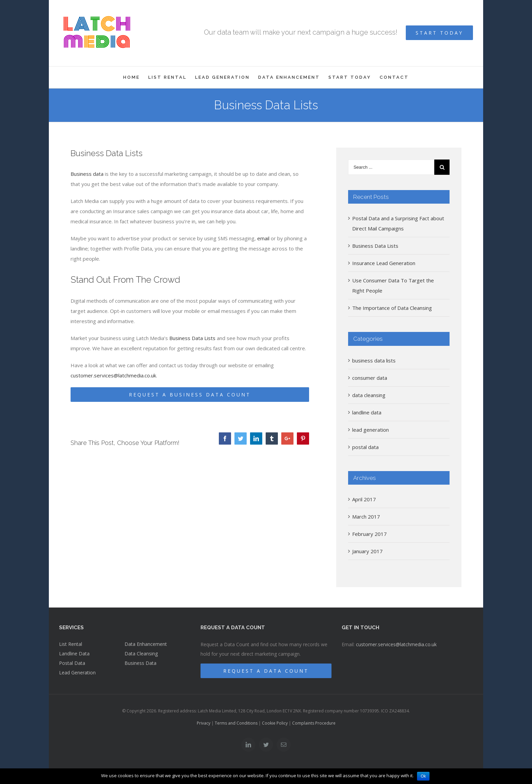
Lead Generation (77, 673)
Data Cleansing (141, 654)
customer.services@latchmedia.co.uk (113, 375)
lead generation (370, 430)
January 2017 (367, 551)
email (263, 238)
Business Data (140, 663)
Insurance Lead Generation (384, 263)
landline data (367, 412)
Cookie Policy (275, 723)
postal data (365, 447)
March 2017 (366, 517)
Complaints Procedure (314, 723)
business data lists (374, 360)
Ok (423, 776)
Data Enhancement (146, 644)
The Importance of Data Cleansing (392, 308)
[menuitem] (136, 77)
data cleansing (369, 395)
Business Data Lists (192, 338)
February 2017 (369, 534)
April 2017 (364, 499)
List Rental (71, 644)
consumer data (370, 378)
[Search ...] (391, 167)
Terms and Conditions (236, 723)
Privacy (204, 723)
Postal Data (72, 663)
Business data (87, 174)
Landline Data (74, 654)
